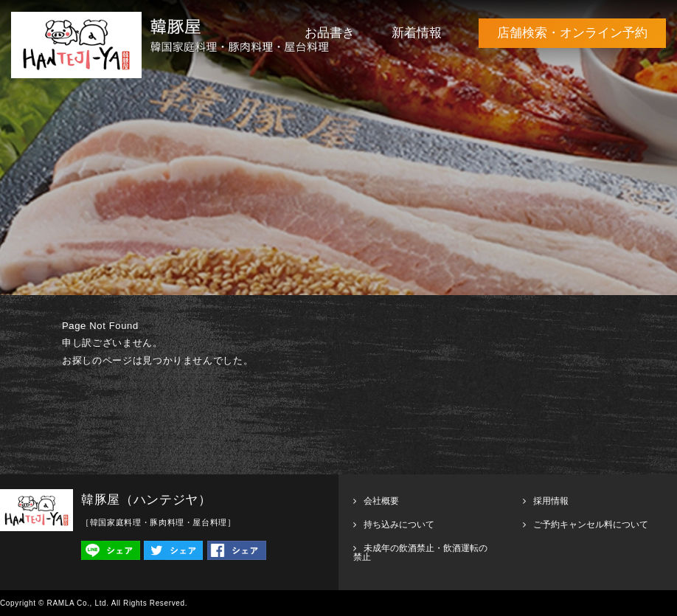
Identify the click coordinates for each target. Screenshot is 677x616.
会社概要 (381, 501)
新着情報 (417, 33)
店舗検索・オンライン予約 (572, 33)
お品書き (330, 33)
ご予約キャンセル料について (591, 525)
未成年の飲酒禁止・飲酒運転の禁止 (420, 553)
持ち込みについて (399, 525)
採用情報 (551, 501)
